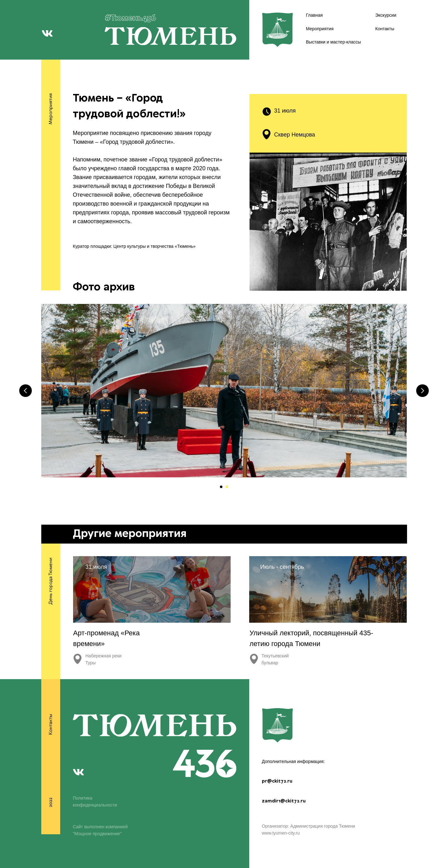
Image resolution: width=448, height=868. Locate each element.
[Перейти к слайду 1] (221, 487)
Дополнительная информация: (293, 761)
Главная (314, 15)
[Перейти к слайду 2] (227, 487)
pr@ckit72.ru (277, 781)
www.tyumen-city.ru (281, 833)
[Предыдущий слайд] (26, 391)
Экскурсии (386, 15)
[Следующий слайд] (422, 391)
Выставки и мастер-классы (333, 42)
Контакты (385, 29)
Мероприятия (320, 29)
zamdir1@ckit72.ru (284, 801)
